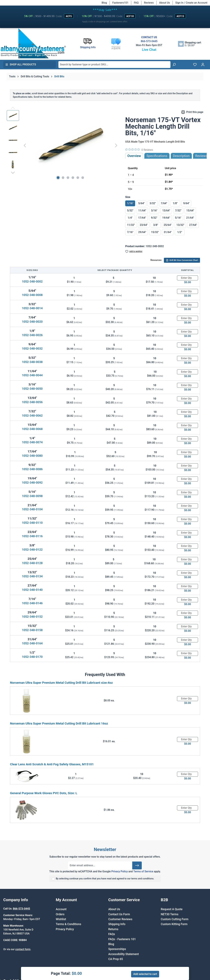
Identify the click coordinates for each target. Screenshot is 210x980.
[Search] (174, 65)
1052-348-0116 (32, 536)
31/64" (168, 232)
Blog (104, 3)
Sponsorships (117, 949)
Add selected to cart (145, 974)
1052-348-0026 (32, 335)
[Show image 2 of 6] (63, 178)
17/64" (142, 218)
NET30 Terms (170, 914)
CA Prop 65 (116, 959)
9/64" (186, 203)
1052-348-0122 (32, 550)
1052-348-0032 (32, 348)
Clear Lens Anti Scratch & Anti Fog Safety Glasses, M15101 (52, 764)
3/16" (154, 211)
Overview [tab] (134, 156)
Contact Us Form (119, 914)
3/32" (153, 203)
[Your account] (203, 65)
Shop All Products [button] (21, 64)
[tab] (181, 156)
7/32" (178, 211)
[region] (63, 145)
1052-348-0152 (32, 617)
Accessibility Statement (124, 954)
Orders (60, 914)
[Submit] (137, 865)
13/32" (180, 225)
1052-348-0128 (32, 563)
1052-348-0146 (32, 603)
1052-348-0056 (32, 402)
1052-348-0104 (32, 509)
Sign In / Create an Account (191, 3)
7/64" (164, 203)
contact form (23, 949)
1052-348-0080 (32, 456)
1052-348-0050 (32, 389)
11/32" (131, 225)
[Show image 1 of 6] (58, 178)
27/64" (193, 225)
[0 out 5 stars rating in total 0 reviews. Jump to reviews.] (139, 150)
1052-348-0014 (32, 308)
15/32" (155, 232)
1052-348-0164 (32, 643)
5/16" (178, 218)
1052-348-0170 (32, 657)
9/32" (154, 218)
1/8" (175, 203)
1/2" (180, 232)
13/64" (166, 211)
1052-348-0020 (32, 322)
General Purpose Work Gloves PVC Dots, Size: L (44, 793)
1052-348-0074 (32, 442)
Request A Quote (172, 909)
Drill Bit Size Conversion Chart (182, 260)
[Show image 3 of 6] (68, 178)
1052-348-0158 (32, 630)
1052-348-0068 (32, 429)
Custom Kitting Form (174, 924)
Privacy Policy (119, 871)
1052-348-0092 (32, 483)
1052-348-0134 (32, 576)
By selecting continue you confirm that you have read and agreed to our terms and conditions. (105, 879)
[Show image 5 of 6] (78, 178)
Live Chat (149, 50)
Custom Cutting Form (175, 919)
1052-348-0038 (32, 362)
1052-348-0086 (32, 469)
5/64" (142, 203)
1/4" (130, 218)
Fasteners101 (120, 3)
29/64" (142, 232)
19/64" (166, 218)
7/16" (130, 232)
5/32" (130, 211)
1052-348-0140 (32, 590)
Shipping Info (117, 924)
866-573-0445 (149, 41)
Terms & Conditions (68, 924)
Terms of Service (143, 871)
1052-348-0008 (32, 295)
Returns (113, 929)
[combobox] (114, 65)
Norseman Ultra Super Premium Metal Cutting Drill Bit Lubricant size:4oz (61, 683)
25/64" (168, 225)
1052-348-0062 (32, 416)
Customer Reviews (120, 919)
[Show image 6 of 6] (83, 178)
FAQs (112, 934)
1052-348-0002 (32, 281)
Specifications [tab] (157, 156)
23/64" (144, 225)
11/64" (142, 211)
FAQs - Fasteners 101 (122, 939)
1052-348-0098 (32, 496)
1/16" (130, 203)
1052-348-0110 (32, 523)
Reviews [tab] (201, 156)
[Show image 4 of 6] (73, 178)
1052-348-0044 (32, 375)
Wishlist (61, 919)
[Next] (116, 145)
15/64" (190, 211)
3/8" (156, 225)
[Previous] (25, 145)
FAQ (136, 3)
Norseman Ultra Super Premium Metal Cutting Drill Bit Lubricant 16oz (59, 723)
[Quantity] (188, 278)
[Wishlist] (195, 65)
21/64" (190, 218)
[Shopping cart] (189, 44)
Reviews (149, 3)
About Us (165, 3)
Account (61, 909)
